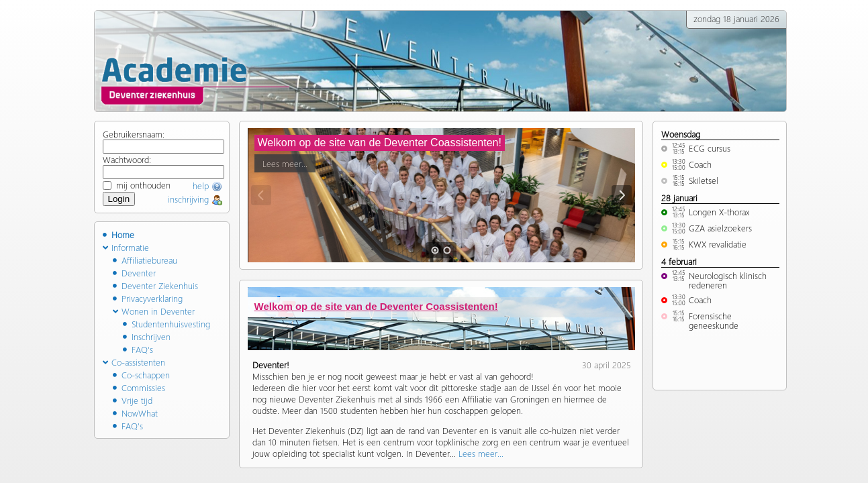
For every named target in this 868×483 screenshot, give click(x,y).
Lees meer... (285, 161)
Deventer (134, 273)
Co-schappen (141, 375)
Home (118, 234)
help (207, 185)
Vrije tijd (133, 400)
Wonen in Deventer (154, 311)
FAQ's (138, 349)
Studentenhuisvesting (166, 324)
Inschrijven (147, 336)
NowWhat (135, 413)
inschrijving (195, 199)
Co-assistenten (134, 362)
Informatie (126, 247)
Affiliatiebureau (145, 260)
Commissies (139, 387)
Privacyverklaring (148, 298)
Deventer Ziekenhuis (155, 285)
